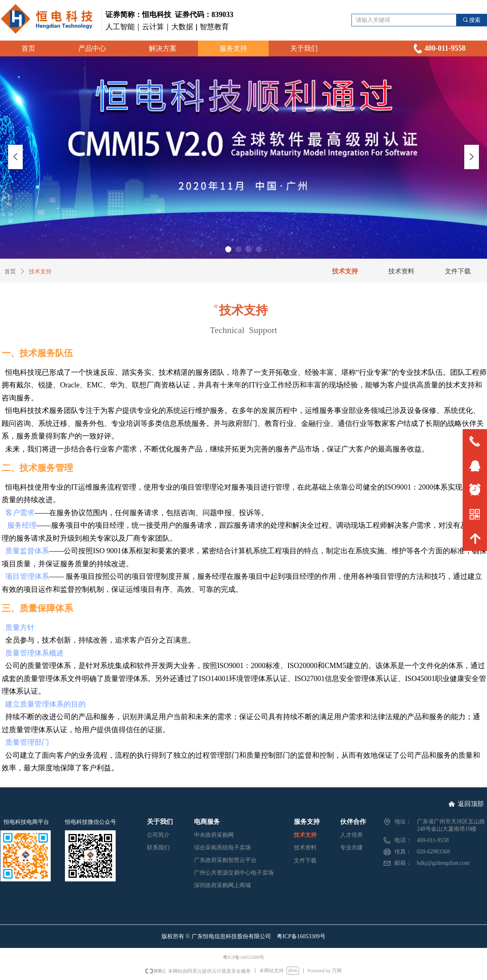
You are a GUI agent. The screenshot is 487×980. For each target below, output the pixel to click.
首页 (10, 272)
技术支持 (40, 272)
